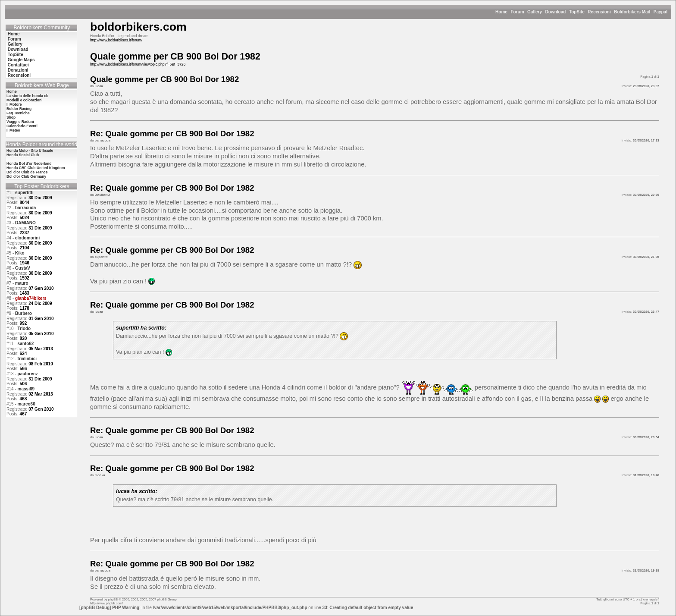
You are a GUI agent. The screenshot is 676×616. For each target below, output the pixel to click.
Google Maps (21, 60)
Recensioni (599, 12)
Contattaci (18, 65)
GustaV (23, 268)
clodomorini (27, 238)
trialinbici (27, 359)
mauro (22, 283)
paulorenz (28, 374)
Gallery (535, 12)
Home (501, 12)
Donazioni (18, 70)
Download (556, 12)
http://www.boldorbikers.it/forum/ (116, 40)
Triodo (24, 328)
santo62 (26, 344)
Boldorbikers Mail (632, 12)
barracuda (25, 208)
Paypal (660, 12)
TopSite (577, 12)
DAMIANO (25, 223)
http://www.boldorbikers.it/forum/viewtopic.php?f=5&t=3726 (138, 64)
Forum (517, 12)
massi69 (26, 389)
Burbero (23, 313)
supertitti (24, 193)
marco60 (27, 404)
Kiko (20, 253)
